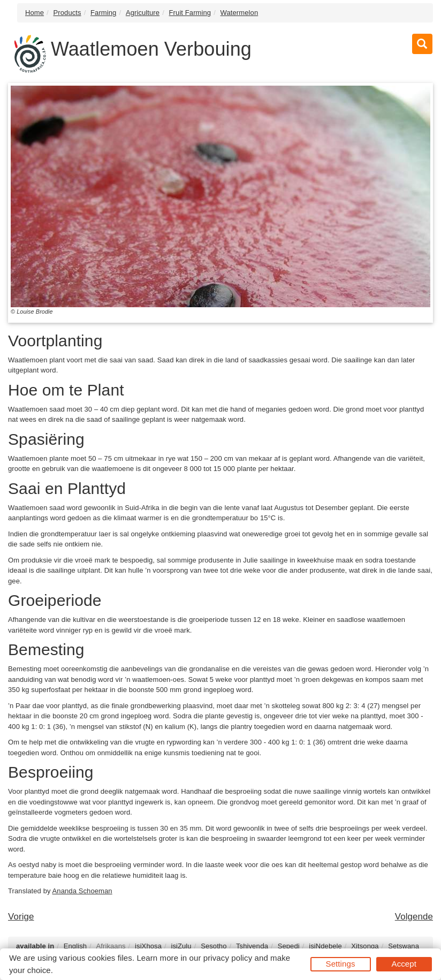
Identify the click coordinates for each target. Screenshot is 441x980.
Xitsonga (365, 946)
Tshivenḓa (252, 946)
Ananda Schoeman (82, 891)
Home (35, 13)
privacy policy (228, 958)
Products (67, 13)
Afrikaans (111, 946)
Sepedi (289, 946)
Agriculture (143, 13)
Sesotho (214, 946)
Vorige (21, 917)
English (75, 946)
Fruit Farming (190, 13)
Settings (341, 964)
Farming (103, 13)
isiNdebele (325, 946)
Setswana (404, 946)
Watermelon (239, 13)
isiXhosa (148, 946)
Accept (404, 964)
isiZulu (181, 946)
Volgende (414, 917)
